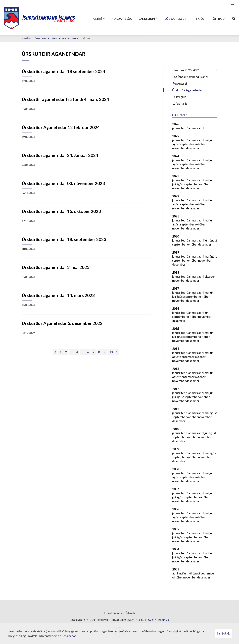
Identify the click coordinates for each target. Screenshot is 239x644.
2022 (176, 196)
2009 (176, 449)
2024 (176, 156)
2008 (176, 469)
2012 (176, 389)
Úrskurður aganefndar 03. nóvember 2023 (63, 183)
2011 (176, 409)
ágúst (176, 144)
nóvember (179, 148)
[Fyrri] (55, 352)
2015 (176, 329)
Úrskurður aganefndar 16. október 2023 (61, 211)
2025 (176, 136)
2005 (176, 529)
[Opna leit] (234, 18)
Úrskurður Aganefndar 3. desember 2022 (62, 323)
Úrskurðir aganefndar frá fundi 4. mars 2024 (65, 99)
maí (207, 140)
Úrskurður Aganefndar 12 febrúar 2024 (61, 127)
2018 (176, 272)
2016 (176, 309)
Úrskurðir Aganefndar (65, 38)
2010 (176, 429)
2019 (176, 252)
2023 (176, 176)
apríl (201, 128)
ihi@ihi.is (163, 620)
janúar (177, 128)
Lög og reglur (42, 38)
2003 (176, 569)
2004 (176, 549)
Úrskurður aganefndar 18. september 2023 (64, 239)
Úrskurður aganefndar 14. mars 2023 (58, 295)
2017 (176, 288)
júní (212, 160)
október (200, 144)
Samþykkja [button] (224, 633)
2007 (176, 489)
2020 (176, 236)
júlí (211, 140)
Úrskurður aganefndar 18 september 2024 (63, 71)
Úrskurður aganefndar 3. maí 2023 (56, 267)
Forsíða (26, 38)
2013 (176, 369)
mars (195, 128)
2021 (176, 216)
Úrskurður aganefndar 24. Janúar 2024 (60, 155)
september (188, 144)
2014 (176, 349)
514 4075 (147, 620)
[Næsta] (117, 352)
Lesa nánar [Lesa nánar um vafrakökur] (69, 636)
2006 (176, 509)
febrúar (186, 128)
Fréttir (86, 38)
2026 (176, 124)
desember (193, 148)
